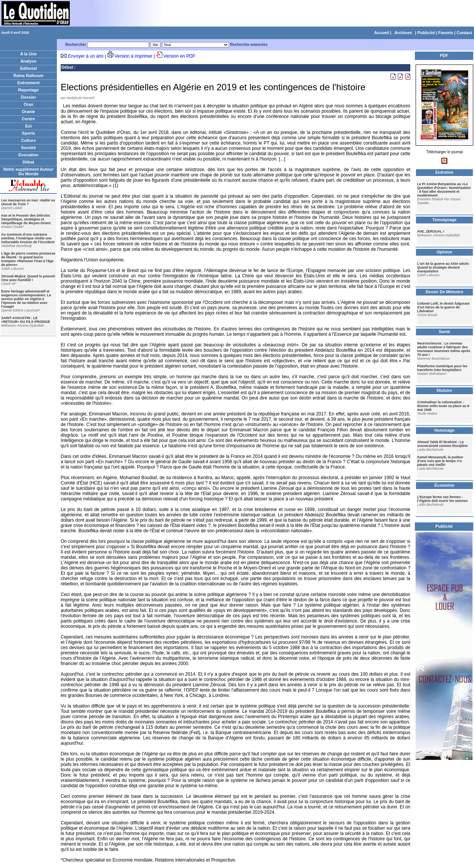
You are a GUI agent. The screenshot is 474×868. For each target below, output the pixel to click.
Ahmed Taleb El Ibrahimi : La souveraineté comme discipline (443, 444)
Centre (29, 119)
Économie (445, 485)
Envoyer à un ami (86, 56)
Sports (29, 133)
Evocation (29, 155)
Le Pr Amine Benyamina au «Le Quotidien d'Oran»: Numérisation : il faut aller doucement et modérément (444, 190)
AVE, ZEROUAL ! (431, 231)
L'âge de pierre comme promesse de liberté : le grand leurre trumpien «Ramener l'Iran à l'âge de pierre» (28, 259)
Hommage (444, 430)
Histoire (445, 390)
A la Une (28, 54)
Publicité (426, 33)
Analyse (28, 61)
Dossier (28, 97)
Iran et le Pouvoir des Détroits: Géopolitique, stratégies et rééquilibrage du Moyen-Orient (26, 219)
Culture (29, 140)
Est (28, 126)
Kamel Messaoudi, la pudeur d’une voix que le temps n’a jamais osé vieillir (440, 461)
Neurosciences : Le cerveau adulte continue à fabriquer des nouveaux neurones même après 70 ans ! (444, 349)
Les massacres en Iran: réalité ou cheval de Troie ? (28, 202)
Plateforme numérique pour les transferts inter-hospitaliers (442, 368)
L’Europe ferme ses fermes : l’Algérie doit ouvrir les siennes (443, 499)
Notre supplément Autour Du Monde (28, 171)
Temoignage (444, 220)
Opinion (444, 252)
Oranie (29, 112)
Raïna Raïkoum (28, 75)
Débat (29, 162)
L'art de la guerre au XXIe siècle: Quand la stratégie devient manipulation (443, 267)
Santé (444, 332)
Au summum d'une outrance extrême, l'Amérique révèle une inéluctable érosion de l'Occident (28, 238)
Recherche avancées (249, 45)
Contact (464, 33)
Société (28, 148)
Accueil (382, 33)
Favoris (446, 33)
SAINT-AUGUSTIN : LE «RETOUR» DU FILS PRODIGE (26, 320)
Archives (403, 33)
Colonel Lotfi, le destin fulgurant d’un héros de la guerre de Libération (443, 307)
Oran (28, 104)
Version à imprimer (133, 56)
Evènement (29, 83)
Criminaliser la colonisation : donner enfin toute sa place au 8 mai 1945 (443, 406)
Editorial (28, 68)
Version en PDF (179, 56)
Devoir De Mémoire (444, 292)
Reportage (28, 90)
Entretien (444, 172)
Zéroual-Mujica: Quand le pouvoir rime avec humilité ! (28, 278)
